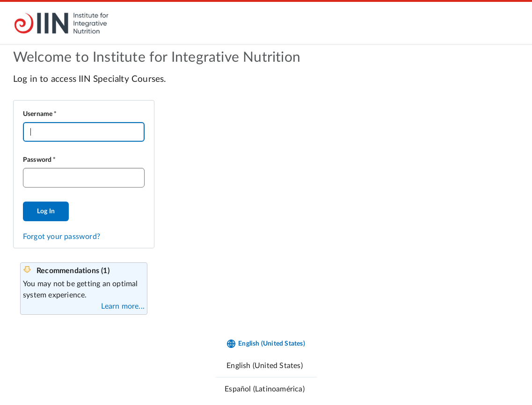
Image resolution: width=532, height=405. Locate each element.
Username (38, 114)
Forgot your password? (62, 237)
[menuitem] (266, 365)
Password (37, 160)
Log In (46, 211)
